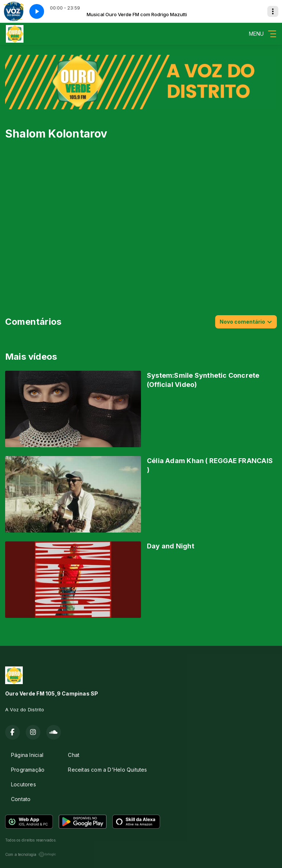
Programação (28, 770)
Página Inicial (27, 755)
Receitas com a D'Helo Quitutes (107, 770)
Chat (74, 755)
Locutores (23, 784)
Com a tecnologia (31, 854)
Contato (21, 799)
